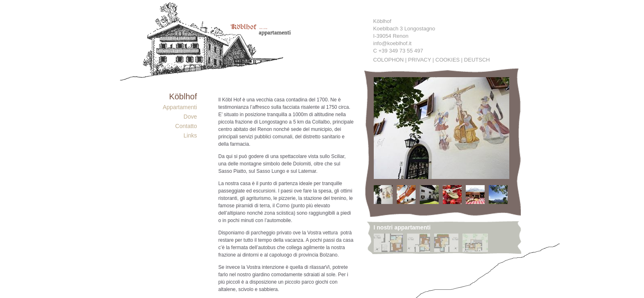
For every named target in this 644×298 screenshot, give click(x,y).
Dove (190, 117)
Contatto (186, 126)
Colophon (389, 60)
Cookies (447, 60)
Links (190, 135)
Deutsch (477, 60)
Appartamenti (180, 107)
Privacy (420, 60)
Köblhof (183, 96)
